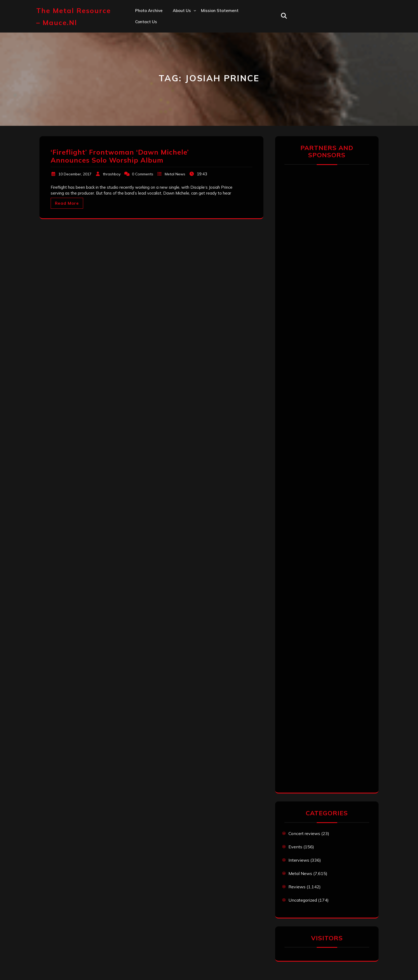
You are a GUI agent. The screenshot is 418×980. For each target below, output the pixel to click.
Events (295, 847)
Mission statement (220, 11)
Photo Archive (149, 11)
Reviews (297, 887)
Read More (67, 203)
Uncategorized (303, 900)
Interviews (299, 860)
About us (182, 11)
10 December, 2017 (75, 174)
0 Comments (143, 174)
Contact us (146, 22)
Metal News (175, 174)
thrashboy (112, 174)
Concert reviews (304, 833)
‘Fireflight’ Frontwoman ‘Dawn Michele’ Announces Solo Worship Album (120, 156)
